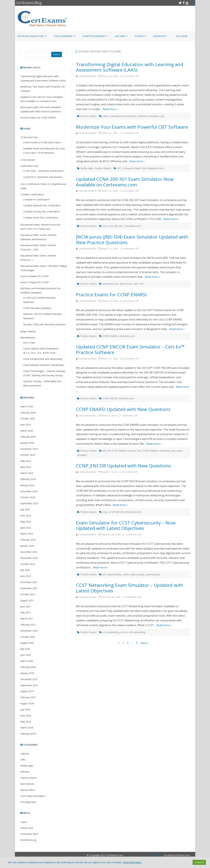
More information (132, 862)
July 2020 (25, 649)
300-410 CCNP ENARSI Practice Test (122, 451)
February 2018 (28, 734)
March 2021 (27, 619)
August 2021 (27, 600)
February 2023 (28, 540)
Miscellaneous (28, 338)
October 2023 (28, 497)
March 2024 (27, 473)
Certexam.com (126, 398)
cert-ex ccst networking (133, 632)
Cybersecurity (153, 574)
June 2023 (26, 516)
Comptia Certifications (32, 194)
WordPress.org (28, 840)
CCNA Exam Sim (29, 137)
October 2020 (28, 637)
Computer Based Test (134, 168)
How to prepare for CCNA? (35, 276)
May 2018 (26, 722)
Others (139, 36)
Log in (24, 822)
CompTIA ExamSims (94, 36)
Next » (145, 643)
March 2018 (27, 728)
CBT (119, 168)
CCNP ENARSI (110, 336)
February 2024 (28, 479)
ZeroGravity (157, 855)
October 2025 (28, 418)
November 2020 (29, 631)
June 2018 (26, 716)
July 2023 (25, 509)
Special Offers (28, 790)
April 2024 (26, 467)
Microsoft (160, 36)
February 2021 (28, 625)
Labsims (25, 754)
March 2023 (27, 534)
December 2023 (29, 491)
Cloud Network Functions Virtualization (44, 365)
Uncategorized (28, 802)
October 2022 (28, 564)
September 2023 (29, 503)
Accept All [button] (199, 862)
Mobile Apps (87, 168)
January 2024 (27, 485)
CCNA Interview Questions (37, 308)
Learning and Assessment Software (128, 116)
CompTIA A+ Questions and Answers (43, 177)
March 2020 (27, 661)
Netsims (25, 772)
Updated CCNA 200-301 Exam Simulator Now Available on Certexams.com (125, 182)
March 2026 (27, 406)
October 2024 (28, 455)
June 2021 (26, 606)
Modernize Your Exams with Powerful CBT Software (132, 127)
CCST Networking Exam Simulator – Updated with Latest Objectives (130, 588)
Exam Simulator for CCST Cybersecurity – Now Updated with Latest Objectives (126, 525)
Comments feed (29, 834)
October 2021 (28, 594)
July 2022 (25, 570)
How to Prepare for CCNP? (35, 282)
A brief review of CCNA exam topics (42, 142)
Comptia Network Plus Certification (42, 205)
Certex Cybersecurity (133, 574)
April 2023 (26, 528)
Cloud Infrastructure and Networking (43, 359)
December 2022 (29, 552)
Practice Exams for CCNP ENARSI (111, 294)
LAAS (105, 116)
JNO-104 (139, 284)
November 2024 (29, 449)
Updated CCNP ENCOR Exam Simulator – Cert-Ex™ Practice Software (130, 349)
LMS (23, 759)
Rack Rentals (27, 784)
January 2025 (27, 443)
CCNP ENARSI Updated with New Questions (123, 409)
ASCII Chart (29, 343)
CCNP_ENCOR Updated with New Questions (123, 466)
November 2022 (29, 558)
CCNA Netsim (28, 160)
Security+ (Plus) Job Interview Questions (44, 324)
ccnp (105, 512)
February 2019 (28, 697)
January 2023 (27, 546)
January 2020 (27, 673)
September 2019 (29, 685)
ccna (105, 226)
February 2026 (28, 413)
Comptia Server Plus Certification (41, 218)
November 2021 (29, 588)
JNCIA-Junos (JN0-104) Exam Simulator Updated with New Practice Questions (132, 240)
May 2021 (26, 612)
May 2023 (26, 522)
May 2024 (26, 461)
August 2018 (27, 703)
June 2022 (26, 576)
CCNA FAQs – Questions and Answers (43, 171)
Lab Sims (120, 36)
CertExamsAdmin (87, 76)
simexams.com (156, 116)
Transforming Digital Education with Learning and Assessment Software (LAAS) (130, 67)
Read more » (110, 109)
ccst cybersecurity (112, 574)
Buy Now (182, 36)
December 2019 (29, 679)
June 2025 (26, 425)
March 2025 (27, 431)
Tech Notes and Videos (33, 796)
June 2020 (26, 655)
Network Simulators (31, 36)
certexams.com (132, 226)
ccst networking (111, 632)
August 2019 (27, 691)
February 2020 (28, 667)
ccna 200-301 (116, 226)
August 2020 (27, 643)
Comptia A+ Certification (36, 199)
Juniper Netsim (28, 331)
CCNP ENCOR (110, 398)
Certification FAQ (29, 166)
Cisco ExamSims (63, 36)
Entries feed (27, 828)
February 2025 (28, 437)
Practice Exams (88, 116)
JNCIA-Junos (126, 284)
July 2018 (25, 709)
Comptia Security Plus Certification (42, 211)
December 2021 (29, 582)
